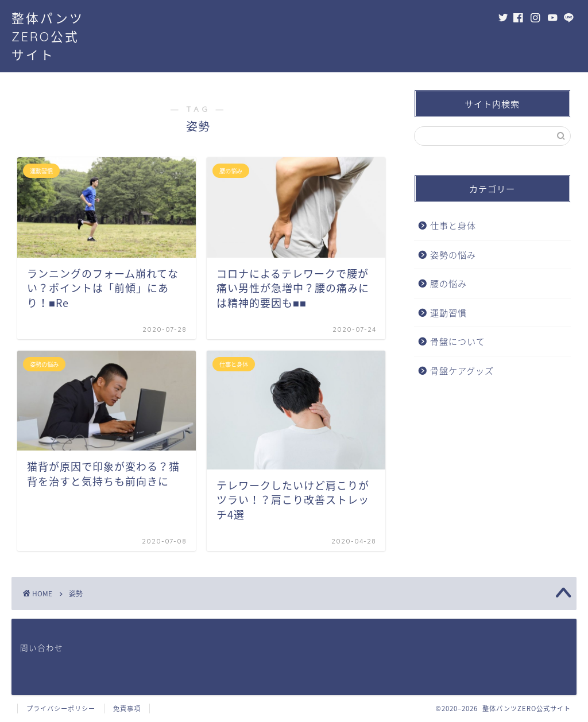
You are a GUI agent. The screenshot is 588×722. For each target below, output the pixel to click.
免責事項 (127, 709)
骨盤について (458, 341)
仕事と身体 (453, 225)
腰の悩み (448, 283)
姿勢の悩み (453, 255)
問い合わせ (42, 647)
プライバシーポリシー (61, 709)
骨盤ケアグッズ (462, 370)
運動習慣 (448, 313)
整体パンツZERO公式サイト (48, 36)
